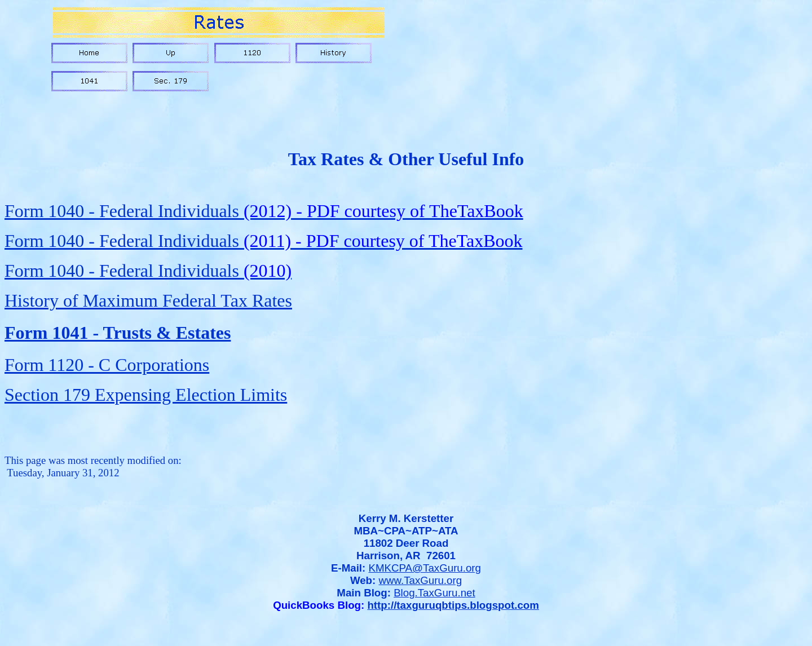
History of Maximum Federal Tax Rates (148, 300)
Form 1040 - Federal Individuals (264, 211)
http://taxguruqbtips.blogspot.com (453, 605)
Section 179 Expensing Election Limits (146, 395)
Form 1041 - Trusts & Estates (118, 333)
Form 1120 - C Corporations (107, 365)
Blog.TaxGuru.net (434, 593)
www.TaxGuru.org (420, 580)
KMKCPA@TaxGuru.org (425, 568)
